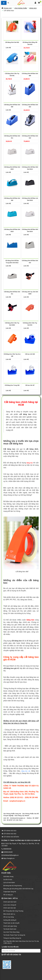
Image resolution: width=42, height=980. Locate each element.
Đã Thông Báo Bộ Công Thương (13, 911)
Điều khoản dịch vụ (9, 914)
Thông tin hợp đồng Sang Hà (12, 938)
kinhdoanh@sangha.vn (18, 818)
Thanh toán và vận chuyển (11, 923)
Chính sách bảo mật (9, 908)
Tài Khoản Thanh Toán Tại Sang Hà (14, 935)
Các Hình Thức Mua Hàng (11, 932)
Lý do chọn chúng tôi (10, 905)
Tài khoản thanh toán (10, 929)
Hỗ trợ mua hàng (9, 917)
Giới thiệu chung (8, 876)
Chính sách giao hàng (10, 926)
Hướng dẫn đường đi (10, 920)
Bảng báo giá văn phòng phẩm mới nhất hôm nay (18, 889)
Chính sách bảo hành (10, 902)
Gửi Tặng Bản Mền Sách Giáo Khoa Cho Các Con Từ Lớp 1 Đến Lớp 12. (21, 942)
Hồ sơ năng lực (8, 895)
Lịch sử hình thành (9, 883)
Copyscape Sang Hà (10, 892)
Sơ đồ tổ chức (8, 880)
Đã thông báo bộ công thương (13, 886)
